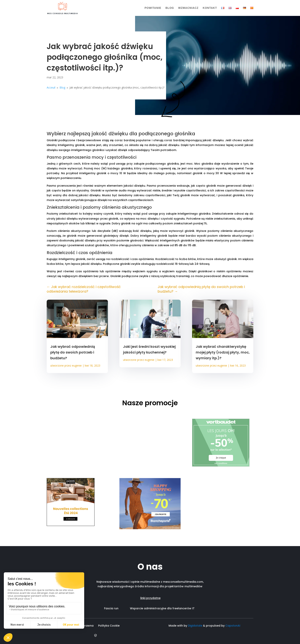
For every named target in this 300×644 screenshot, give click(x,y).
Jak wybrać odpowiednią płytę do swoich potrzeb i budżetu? (73, 352)
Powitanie (153, 8)
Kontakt (210, 8)
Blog (170, 8)
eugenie (77, 365)
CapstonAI (233, 626)
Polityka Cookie (110, 626)
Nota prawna (84, 626)
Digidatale (195, 626)
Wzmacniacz (188, 8)
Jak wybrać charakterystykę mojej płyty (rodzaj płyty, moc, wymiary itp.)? (223, 352)
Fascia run (117, 608)
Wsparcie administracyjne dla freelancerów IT (162, 608)
